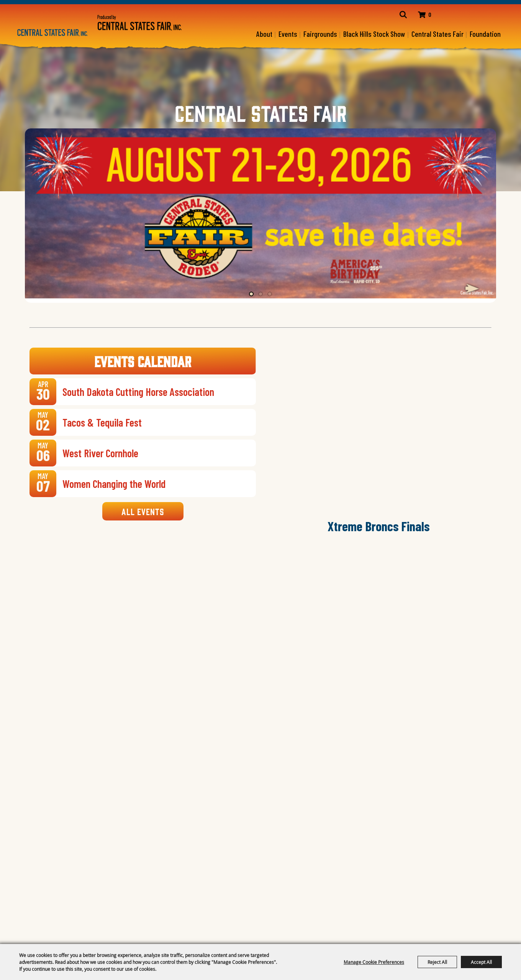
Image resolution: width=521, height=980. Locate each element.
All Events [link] (143, 512)
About (264, 34)
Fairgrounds (320, 34)
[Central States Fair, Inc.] (53, 33)
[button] (472, 289)
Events (288, 34)
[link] (143, 392)
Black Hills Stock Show (374, 34)
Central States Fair (437, 34)
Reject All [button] (437, 962)
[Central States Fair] (140, 23)
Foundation (485, 34)
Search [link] (397, 15)
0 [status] (426, 15)
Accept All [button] (481, 962)
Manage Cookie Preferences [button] (374, 962)
